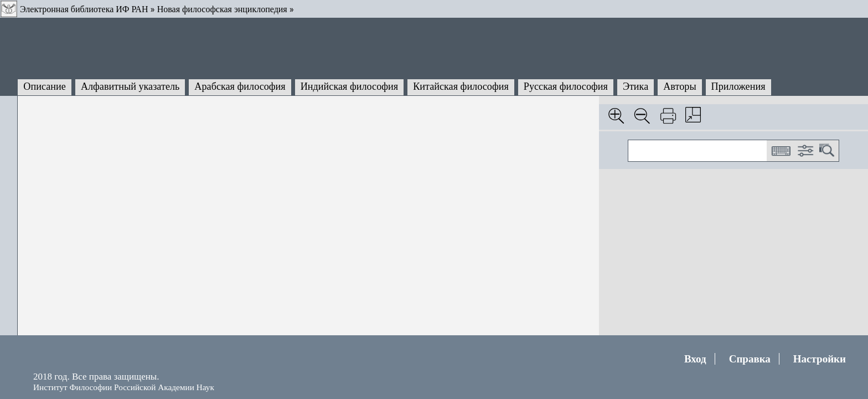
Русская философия (566, 86)
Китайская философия (461, 86)
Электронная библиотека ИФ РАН (84, 9)
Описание (45, 86)
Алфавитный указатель (130, 86)
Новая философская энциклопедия (222, 9)
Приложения (738, 86)
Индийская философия (349, 86)
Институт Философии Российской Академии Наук (124, 387)
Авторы (680, 86)
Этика (635, 86)
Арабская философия (240, 86)
